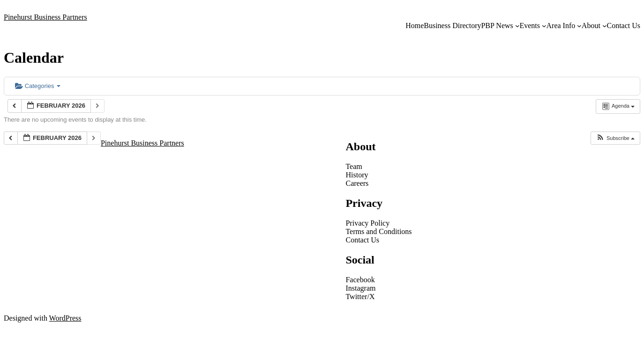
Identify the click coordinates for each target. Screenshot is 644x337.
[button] (615, 138)
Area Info (561, 26)
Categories (38, 86)
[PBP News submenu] (517, 26)
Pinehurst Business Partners (45, 17)
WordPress (65, 318)
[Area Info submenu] (579, 26)
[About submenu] (605, 26)
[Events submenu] (544, 26)
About (591, 26)
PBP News (497, 26)
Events (530, 26)
